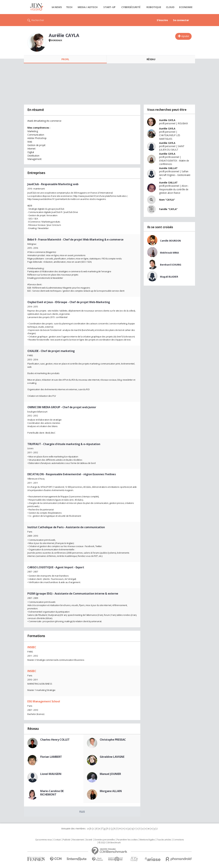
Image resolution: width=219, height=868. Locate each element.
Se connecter (181, 20)
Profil (65, 59)
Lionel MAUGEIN (51, 774)
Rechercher (38, 20)
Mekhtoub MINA (169, 253)
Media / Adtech (88, 7)
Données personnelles (105, 840)
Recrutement (78, 840)
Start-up (109, 7)
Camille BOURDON (170, 241)
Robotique (154, 7)
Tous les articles (164, 840)
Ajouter (185, 36)
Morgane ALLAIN (111, 791)
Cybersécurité (131, 7)
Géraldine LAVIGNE (112, 757)
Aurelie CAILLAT (168, 168)
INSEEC (32, 647)
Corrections (178, 840)
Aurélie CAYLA (167, 120)
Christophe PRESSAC (113, 740)
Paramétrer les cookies (127, 840)
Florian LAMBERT (51, 757)
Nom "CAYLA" (167, 200)
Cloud (170, 7)
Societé (89, 840)
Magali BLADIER (169, 277)
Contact (57, 840)
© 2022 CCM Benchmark (110, 843)
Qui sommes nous (44, 840)
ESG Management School (44, 701)
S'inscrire (162, 20)
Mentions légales (147, 840)
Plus (82, 811)
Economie (186, 7)
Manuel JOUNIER (110, 774)
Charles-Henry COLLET (55, 740)
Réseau (151, 59)
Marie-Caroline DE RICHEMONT (52, 793)
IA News (57, 7)
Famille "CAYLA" (168, 209)
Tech (69, 7)
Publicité (67, 840)
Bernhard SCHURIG (170, 265)
